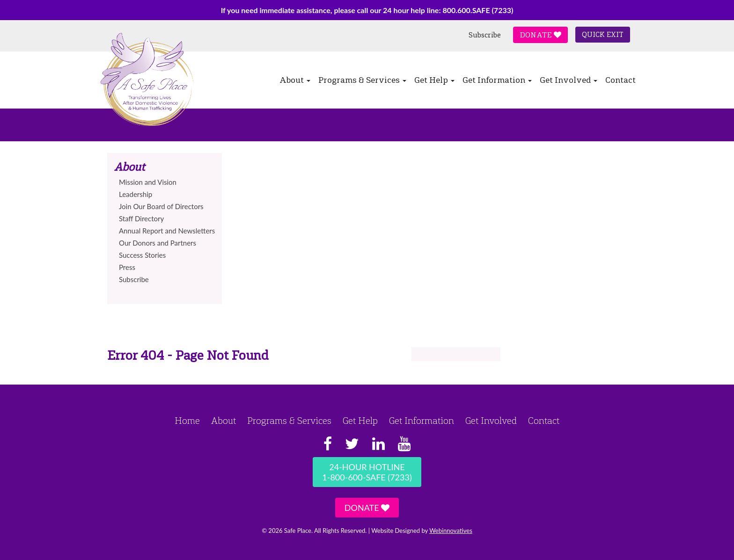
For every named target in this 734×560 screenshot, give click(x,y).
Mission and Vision (148, 182)
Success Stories (142, 255)
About (295, 80)
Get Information (497, 80)
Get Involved (569, 80)
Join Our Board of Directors (161, 206)
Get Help (434, 80)
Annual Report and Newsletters (167, 231)
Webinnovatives (451, 531)
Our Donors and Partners (158, 243)
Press (127, 267)
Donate (540, 35)
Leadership (136, 194)
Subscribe (485, 35)
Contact (620, 80)
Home (187, 421)
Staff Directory (141, 218)
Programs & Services (362, 80)
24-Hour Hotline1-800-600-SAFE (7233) (367, 472)
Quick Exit (603, 35)
